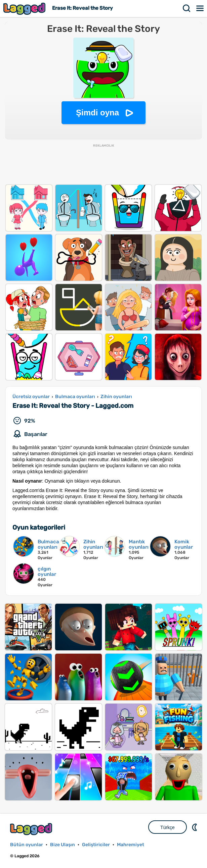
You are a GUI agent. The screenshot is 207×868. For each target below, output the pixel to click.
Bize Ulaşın (63, 845)
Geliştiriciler (96, 845)
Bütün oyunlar (27, 845)
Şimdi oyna (97, 113)
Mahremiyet (131, 845)
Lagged (25, 9)
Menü (200, 8)
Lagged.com (32, 829)
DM (195, 827)
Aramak (187, 8)
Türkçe (168, 827)
